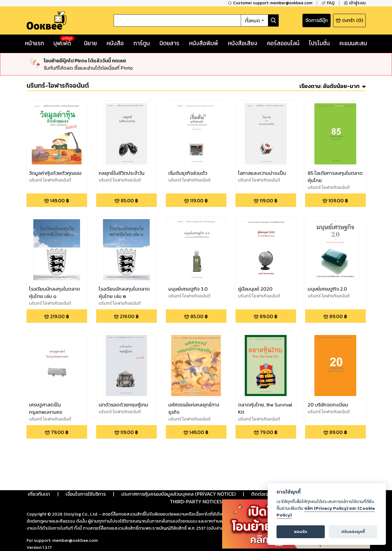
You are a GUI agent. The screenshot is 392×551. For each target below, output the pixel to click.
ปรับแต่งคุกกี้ (353, 532)
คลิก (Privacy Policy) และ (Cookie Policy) (326, 512)
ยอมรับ (300, 532)
